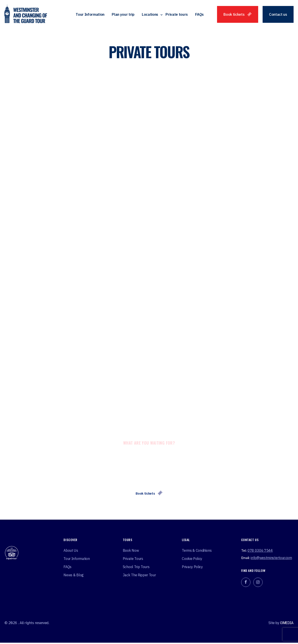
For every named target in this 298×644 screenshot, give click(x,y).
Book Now (131, 551)
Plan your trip (123, 15)
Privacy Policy (192, 568)
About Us (71, 551)
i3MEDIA (287, 624)
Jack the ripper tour (139, 576)
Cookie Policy (192, 560)
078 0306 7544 (260, 551)
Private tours (177, 15)
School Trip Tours (136, 568)
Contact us (278, 15)
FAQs (199, 15)
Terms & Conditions (197, 551)
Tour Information (90, 15)
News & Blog (73, 576)
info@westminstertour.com (271, 559)
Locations (150, 15)
